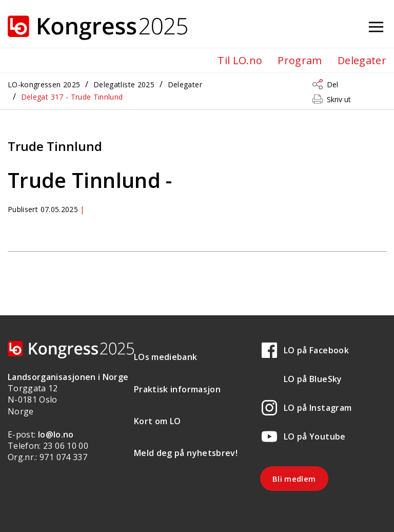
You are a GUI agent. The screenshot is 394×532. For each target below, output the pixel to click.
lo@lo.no (56, 434)
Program (300, 60)
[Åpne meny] (376, 27)
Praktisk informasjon (177, 389)
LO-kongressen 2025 (44, 84)
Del (332, 84)
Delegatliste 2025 (124, 84)
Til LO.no (240, 60)
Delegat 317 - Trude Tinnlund (72, 97)
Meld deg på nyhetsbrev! (186, 453)
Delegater (362, 60)
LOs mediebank (166, 357)
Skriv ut (339, 99)
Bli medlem (294, 479)
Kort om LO (157, 421)
